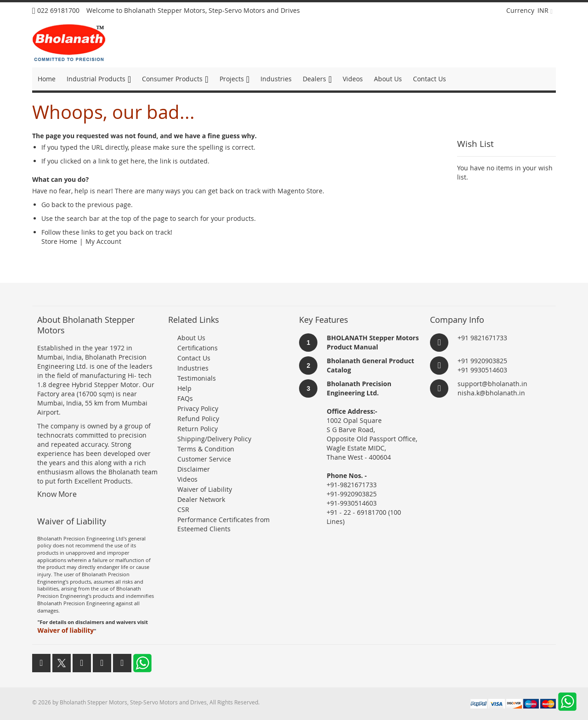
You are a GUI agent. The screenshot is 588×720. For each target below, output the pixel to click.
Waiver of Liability (205, 489)
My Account (103, 241)
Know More (57, 494)
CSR (183, 509)
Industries (193, 368)
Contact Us (194, 358)
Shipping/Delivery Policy (214, 439)
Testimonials (197, 378)
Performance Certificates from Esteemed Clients (223, 524)
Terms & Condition (206, 449)
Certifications (198, 348)
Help (184, 388)
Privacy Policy (198, 408)
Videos (187, 479)
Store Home (59, 241)
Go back (54, 205)
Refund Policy (198, 419)
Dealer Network (201, 499)
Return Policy (198, 429)
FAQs (185, 398)
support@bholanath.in (492, 384)
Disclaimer (194, 469)
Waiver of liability (65, 630)
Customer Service (204, 459)
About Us (191, 338)
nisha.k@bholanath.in (491, 393)
